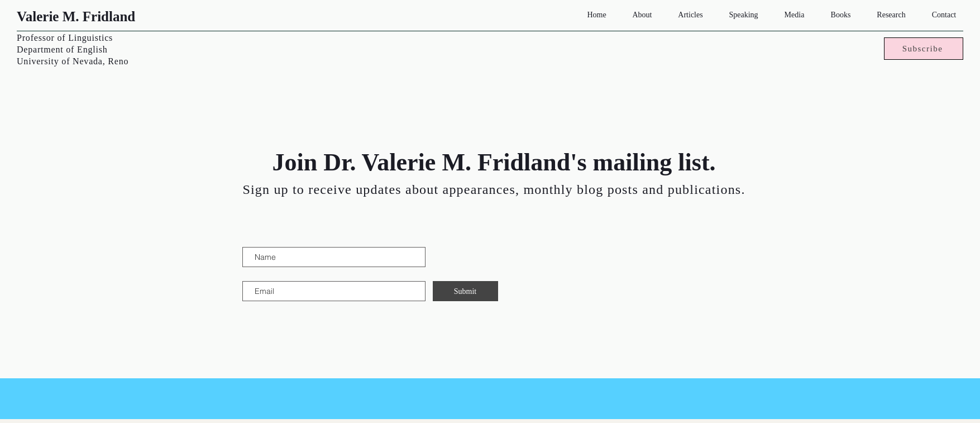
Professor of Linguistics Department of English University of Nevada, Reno (73, 49)
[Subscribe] (924, 49)
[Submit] (465, 291)
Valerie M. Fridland (76, 16)
